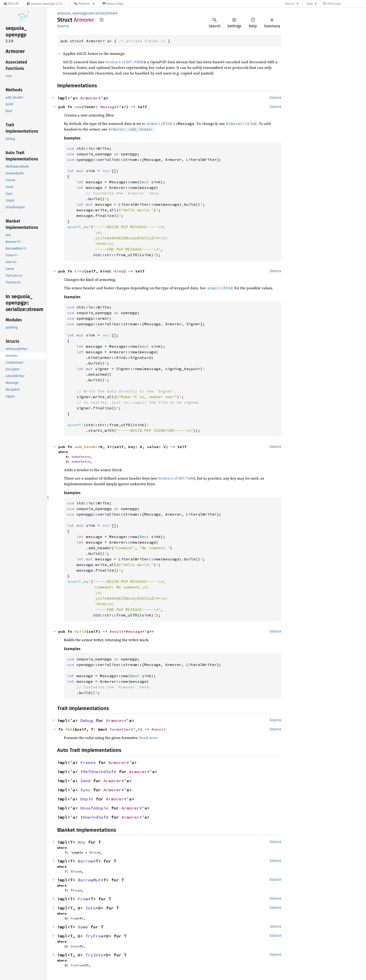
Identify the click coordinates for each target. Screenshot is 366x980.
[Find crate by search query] (346, 4)
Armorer (89, 98)
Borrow (85, 861)
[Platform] (84, 4)
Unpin (87, 799)
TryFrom (94, 936)
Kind (119, 271)
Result (117, 631)
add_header (86, 447)
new (78, 107)
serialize (97, 13)
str (85, 457)
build (81, 631)
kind (79, 271)
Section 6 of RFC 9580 (123, 62)
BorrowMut (89, 880)
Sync (85, 790)
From (83, 899)
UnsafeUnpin (94, 808)
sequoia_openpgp (72, 13)
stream (112, 13)
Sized (95, 853)
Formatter (120, 729)
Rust (310, 4)
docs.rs (290, 4)
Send (85, 781)
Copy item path (102, 20)
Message (109, 107)
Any (82, 842)
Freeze (88, 762)
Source (63, 26)
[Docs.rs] (11, 4)
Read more (149, 738)
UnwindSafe (96, 817)
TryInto (94, 955)
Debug (87, 720)
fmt (69, 729)
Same (83, 927)
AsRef (76, 457)
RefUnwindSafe (100, 772)
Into (91, 908)
